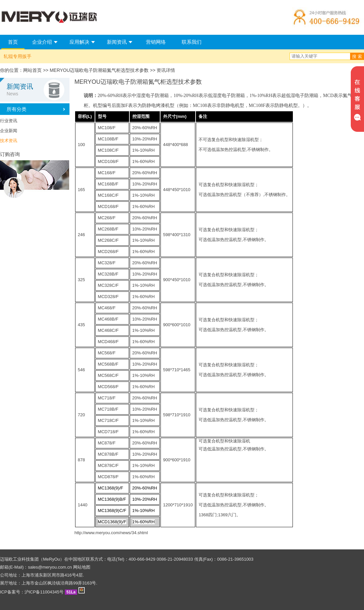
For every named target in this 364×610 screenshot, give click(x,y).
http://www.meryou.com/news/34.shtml (111, 533)
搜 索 (357, 56)
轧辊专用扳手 (18, 56)
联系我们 (192, 42)
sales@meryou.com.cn (50, 567)
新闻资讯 (117, 42)
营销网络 (156, 42)
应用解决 (79, 42)
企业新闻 (9, 131)
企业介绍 (42, 42)
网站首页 (32, 70)
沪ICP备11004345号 (44, 592)
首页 (13, 42)
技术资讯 (9, 141)
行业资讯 (9, 121)
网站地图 (82, 567)
